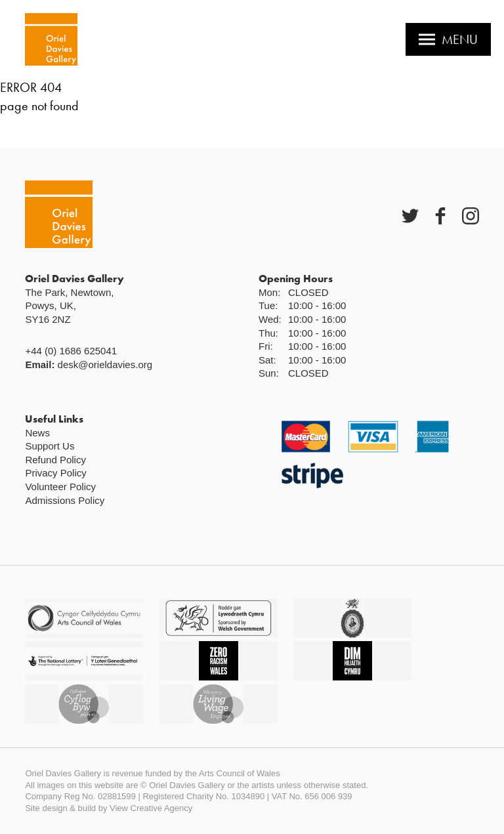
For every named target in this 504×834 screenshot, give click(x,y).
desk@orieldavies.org (105, 365)
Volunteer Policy (60, 487)
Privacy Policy (55, 473)
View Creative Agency (151, 808)
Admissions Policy (65, 500)
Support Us (50, 446)
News (37, 433)
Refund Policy (55, 460)
